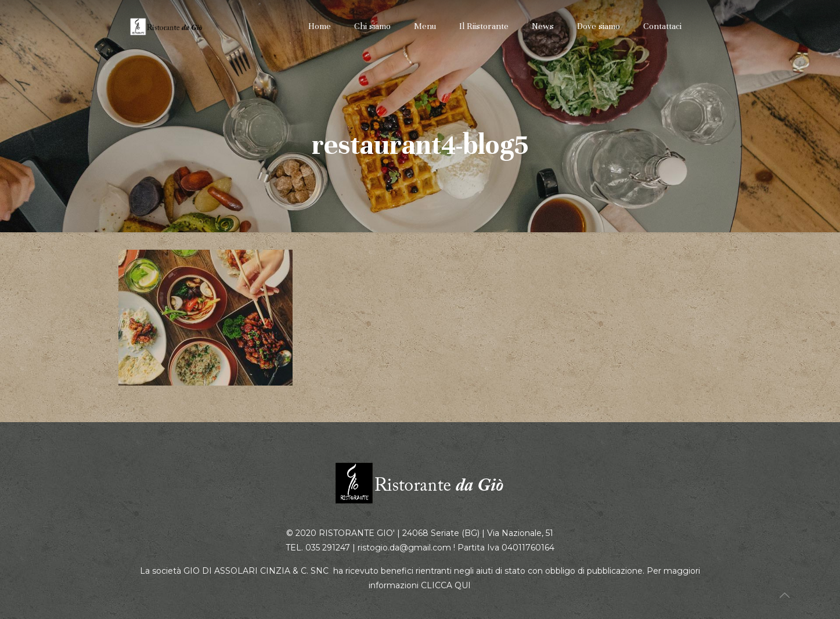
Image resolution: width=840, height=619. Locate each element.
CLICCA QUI (446, 585)
